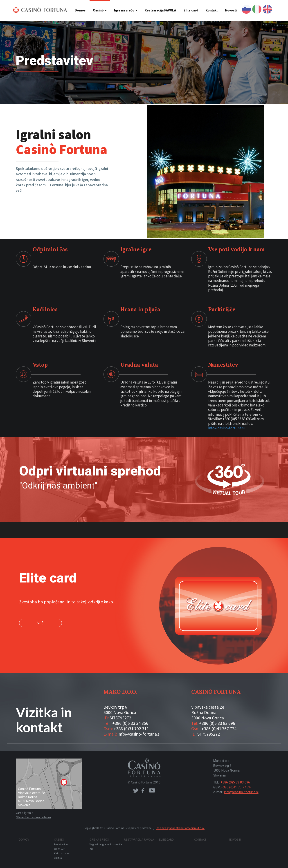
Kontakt (212, 10)
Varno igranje (25, 813)
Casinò (100, 10)
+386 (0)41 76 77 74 (236, 787)
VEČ (40, 623)
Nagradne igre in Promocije (105, 844)
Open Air (59, 849)
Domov (80, 10)
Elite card (191, 10)
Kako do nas (62, 853)
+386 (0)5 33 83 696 (235, 782)
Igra (91, 849)
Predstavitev (61, 844)
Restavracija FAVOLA (160, 10)
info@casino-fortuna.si (226, 428)
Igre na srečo (126, 10)
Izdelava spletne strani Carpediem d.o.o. (180, 828)
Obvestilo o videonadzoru (33, 817)
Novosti (231, 10)
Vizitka (58, 858)
